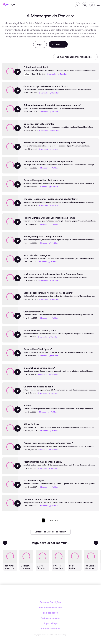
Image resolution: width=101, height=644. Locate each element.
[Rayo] (51, 594)
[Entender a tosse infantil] (60, 69)
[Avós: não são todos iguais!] (60, 257)
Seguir (40, 44)
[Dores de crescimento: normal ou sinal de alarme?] (60, 294)
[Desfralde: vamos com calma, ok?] (60, 501)
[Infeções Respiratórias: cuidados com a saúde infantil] (60, 200)
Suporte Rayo (50, 623)
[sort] (75, 57)
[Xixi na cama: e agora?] (60, 482)
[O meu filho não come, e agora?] (60, 369)
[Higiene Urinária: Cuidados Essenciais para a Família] (60, 219)
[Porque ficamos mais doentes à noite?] (60, 463)
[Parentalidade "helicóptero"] (60, 351)
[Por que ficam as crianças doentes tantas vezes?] (60, 444)
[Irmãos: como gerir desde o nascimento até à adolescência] (60, 276)
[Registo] (92, 5)
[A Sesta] (60, 407)
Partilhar (58, 44)
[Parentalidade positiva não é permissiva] (60, 182)
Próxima (54, 520)
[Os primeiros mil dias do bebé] (60, 388)
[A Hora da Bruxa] (60, 426)
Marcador (51, 74)
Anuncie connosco (50, 629)
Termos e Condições (50, 602)
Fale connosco (51, 613)
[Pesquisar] (77, 5)
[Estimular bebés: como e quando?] (60, 332)
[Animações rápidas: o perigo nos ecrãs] (60, 238)
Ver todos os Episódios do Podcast (51, 532)
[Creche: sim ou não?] (60, 313)
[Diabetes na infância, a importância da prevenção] (60, 163)
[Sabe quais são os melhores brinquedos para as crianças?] (60, 107)
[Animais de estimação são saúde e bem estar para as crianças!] (60, 144)
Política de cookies (50, 618)
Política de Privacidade (51, 607)
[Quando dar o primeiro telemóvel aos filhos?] (60, 88)
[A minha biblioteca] (85, 5)
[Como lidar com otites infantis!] (60, 125)
